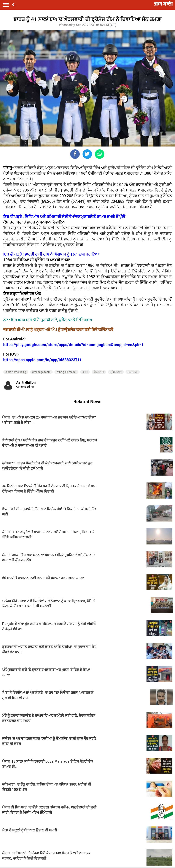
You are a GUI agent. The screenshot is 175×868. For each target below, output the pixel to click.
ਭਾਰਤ (85, 372)
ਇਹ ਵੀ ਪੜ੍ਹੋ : (14, 217)
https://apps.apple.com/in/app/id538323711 (42, 360)
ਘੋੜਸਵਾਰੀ (99, 372)
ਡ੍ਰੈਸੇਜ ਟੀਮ (116, 372)
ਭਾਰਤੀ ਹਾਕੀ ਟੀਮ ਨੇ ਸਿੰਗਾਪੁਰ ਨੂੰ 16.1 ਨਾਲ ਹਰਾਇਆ (62, 254)
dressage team (41, 372)
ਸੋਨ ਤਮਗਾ (133, 372)
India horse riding (16, 372)
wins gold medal (66, 372)
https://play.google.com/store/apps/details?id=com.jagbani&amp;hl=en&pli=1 (73, 345)
